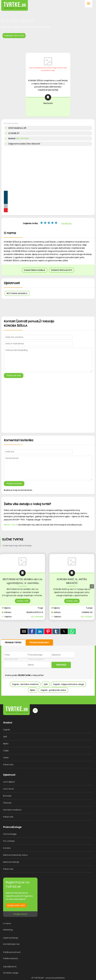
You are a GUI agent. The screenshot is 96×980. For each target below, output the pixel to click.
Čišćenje (7, 803)
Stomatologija (10, 834)
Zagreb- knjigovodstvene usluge (68, 684)
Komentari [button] (66, 223)
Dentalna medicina (12, 810)
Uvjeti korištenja (11, 938)
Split (46, 684)
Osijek (6, 751)
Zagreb (7, 730)
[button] (88, 4)
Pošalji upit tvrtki (14, 375)
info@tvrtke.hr (20, 914)
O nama (7, 923)
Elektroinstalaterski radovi (15, 855)
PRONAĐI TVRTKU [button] (13, 643)
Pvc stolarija (9, 841)
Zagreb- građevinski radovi (53, 690)
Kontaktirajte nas (11, 944)
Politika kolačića (11, 958)
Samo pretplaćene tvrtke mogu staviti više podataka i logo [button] (48, 69)
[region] (48, 45)
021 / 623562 (87, 617)
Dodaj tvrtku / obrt (16, 905)
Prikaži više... (9, 765)
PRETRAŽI (61, 665)
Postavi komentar (14, 484)
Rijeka (33, 690)
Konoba (7, 848)
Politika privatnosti (12, 952)
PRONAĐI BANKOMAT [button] (39, 643)
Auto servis (8, 789)
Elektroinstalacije (11, 862)
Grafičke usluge (11, 973)
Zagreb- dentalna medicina (25, 684)
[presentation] (92, 586)
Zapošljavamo (10, 967)
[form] (48, 668)
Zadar (6, 758)
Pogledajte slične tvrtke (14, 36)
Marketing (8, 930)
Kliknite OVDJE (11, 525)
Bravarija (7, 796)
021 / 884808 (37, 617)
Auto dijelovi (9, 782)
